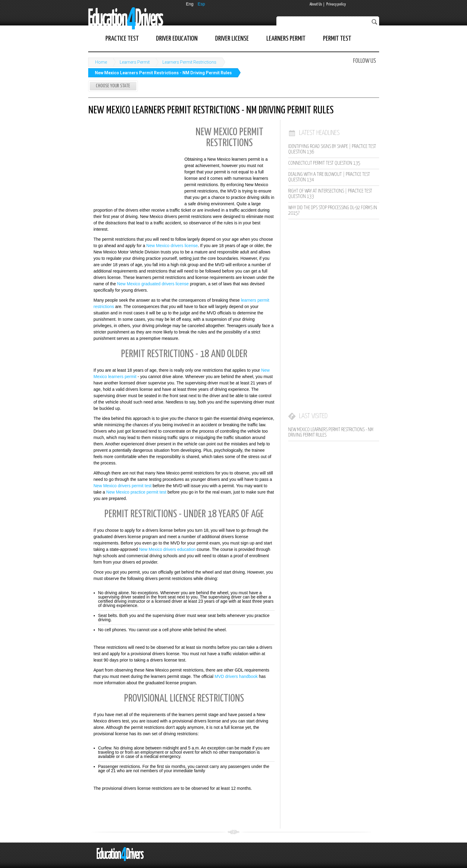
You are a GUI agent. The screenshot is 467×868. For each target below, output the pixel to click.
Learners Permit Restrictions (189, 62)
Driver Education (177, 39)
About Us (316, 4)
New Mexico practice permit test (136, 492)
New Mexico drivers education (167, 549)
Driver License (232, 39)
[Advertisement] (134, 163)
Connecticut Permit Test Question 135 (324, 163)
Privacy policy (336, 4)
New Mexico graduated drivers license (153, 284)
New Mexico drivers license (172, 246)
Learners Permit (286, 39)
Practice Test (122, 39)
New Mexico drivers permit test (123, 486)
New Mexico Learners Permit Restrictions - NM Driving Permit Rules (163, 73)
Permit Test (337, 39)
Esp (201, 4)
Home (101, 62)
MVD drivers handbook (236, 676)
